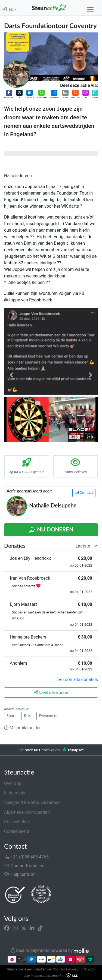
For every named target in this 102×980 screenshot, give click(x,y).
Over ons (13, 783)
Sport (11, 716)
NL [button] (12, 10)
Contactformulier (24, 866)
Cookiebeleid (17, 831)
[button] (9, 94)
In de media (15, 793)
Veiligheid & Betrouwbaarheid (32, 802)
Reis (27, 716)
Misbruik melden (23, 728)
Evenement (48, 716)
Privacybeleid (17, 822)
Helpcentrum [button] (20, 874)
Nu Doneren (51, 530)
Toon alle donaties (78, 680)
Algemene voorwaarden (27, 812)
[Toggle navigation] (90, 10)
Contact (84, 493)
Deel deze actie (51, 692)
